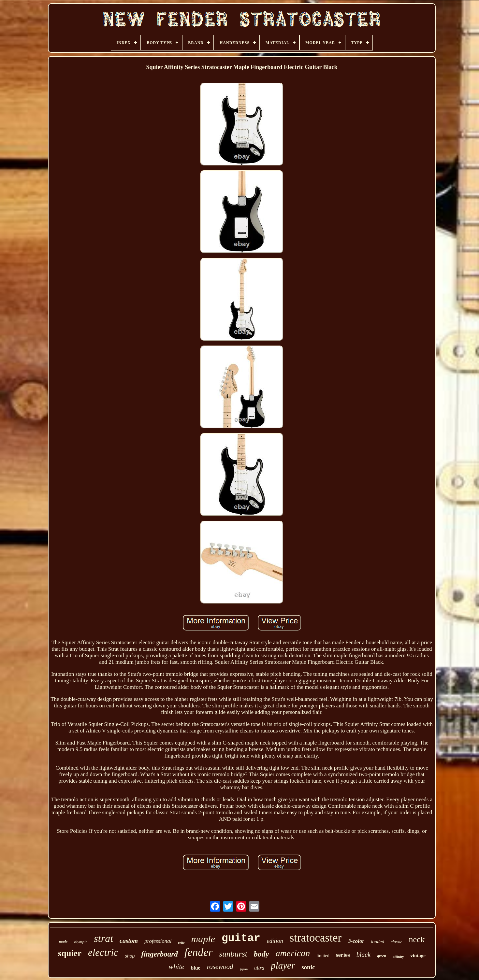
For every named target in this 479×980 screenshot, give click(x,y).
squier (70, 953)
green (382, 956)
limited (323, 956)
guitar (241, 938)
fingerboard (159, 954)
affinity (398, 957)
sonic (308, 967)
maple (203, 939)
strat (103, 938)
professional (158, 941)
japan (244, 969)
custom (129, 941)
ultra (259, 968)
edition (275, 941)
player (283, 965)
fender (199, 952)
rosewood (220, 967)
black (363, 955)
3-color (356, 941)
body (261, 954)
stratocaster (316, 938)
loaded (377, 942)
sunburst (233, 954)
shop (130, 956)
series (343, 955)
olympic (81, 942)
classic (396, 942)
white (177, 966)
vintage (418, 956)
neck (417, 939)
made (63, 942)
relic (181, 943)
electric (103, 952)
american (293, 953)
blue (195, 968)
